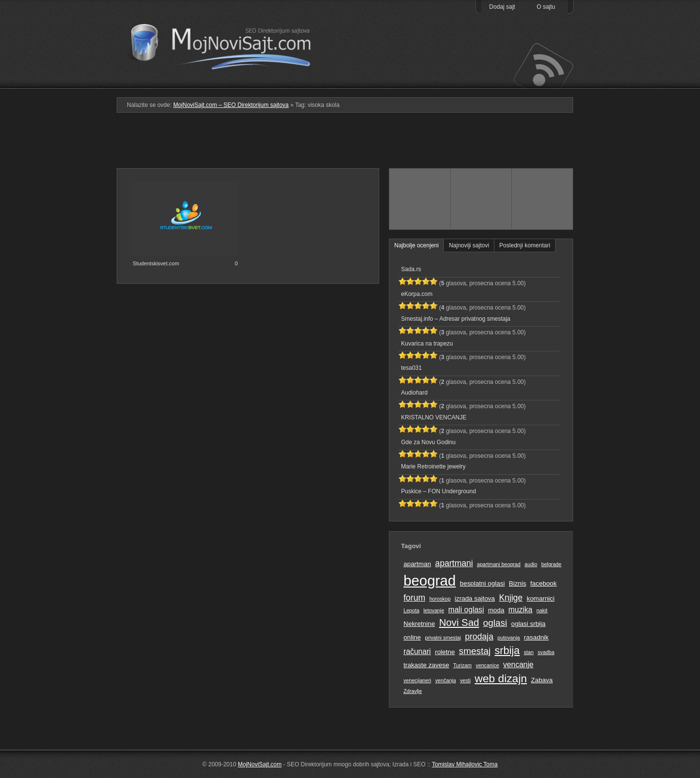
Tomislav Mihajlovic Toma (465, 764)
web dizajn (500, 678)
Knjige (511, 598)
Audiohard (414, 393)
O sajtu (546, 7)
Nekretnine (419, 624)
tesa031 (411, 368)
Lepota (411, 610)
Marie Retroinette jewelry (433, 467)
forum (414, 598)
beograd (430, 580)
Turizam (462, 665)
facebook (543, 583)
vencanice (488, 665)
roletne (445, 652)
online (412, 637)
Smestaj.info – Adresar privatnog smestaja (456, 319)
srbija (507, 650)
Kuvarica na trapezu (427, 344)
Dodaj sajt (502, 7)
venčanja (446, 680)
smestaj (475, 651)
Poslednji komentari (525, 245)
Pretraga (481, 82)
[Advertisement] (350, 144)
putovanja (508, 638)
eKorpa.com (417, 294)
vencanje (518, 665)
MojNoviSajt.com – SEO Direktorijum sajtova (227, 44)
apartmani (454, 563)
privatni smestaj (443, 638)
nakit (542, 610)
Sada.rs (411, 269)
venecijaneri (417, 680)
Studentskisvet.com (156, 263)
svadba (546, 652)
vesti (465, 680)
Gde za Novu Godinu (428, 442)
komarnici (540, 598)
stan (529, 652)
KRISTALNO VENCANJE (434, 417)
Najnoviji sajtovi (469, 245)
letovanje (434, 610)
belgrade (551, 564)
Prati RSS (543, 65)
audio (531, 564)
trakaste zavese (426, 665)
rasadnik (536, 637)
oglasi (495, 623)
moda (496, 610)
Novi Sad (459, 622)
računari (417, 651)
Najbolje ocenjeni (416, 245)
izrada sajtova (475, 598)
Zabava (542, 680)
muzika (520, 610)
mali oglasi (466, 610)
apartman (417, 564)
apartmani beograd (499, 564)
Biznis (518, 583)
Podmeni (419, 82)
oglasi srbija (528, 624)
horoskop (440, 599)
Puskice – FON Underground (438, 491)
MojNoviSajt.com (260, 764)
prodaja (479, 637)
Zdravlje (413, 691)
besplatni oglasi (482, 583)
